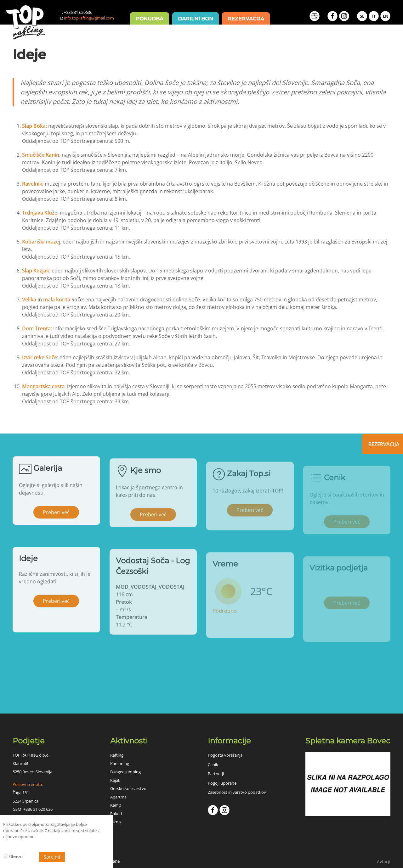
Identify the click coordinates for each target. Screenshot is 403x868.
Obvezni (13, 857)
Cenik (213, 764)
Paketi (116, 814)
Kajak (115, 780)
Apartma (118, 797)
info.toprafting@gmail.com (89, 18)
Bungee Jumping (125, 772)
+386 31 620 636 (38, 809)
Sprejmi (52, 857)
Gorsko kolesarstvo (128, 788)
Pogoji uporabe (222, 783)
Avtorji (384, 862)
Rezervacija (246, 19)
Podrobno (225, 619)
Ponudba (150, 19)
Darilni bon (196, 19)
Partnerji (216, 774)
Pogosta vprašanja (225, 755)
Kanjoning (120, 764)
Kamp (116, 805)
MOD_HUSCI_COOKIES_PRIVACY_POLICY (41, 846)
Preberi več (56, 518)
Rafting (117, 755)
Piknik (116, 822)
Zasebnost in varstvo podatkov (237, 792)
